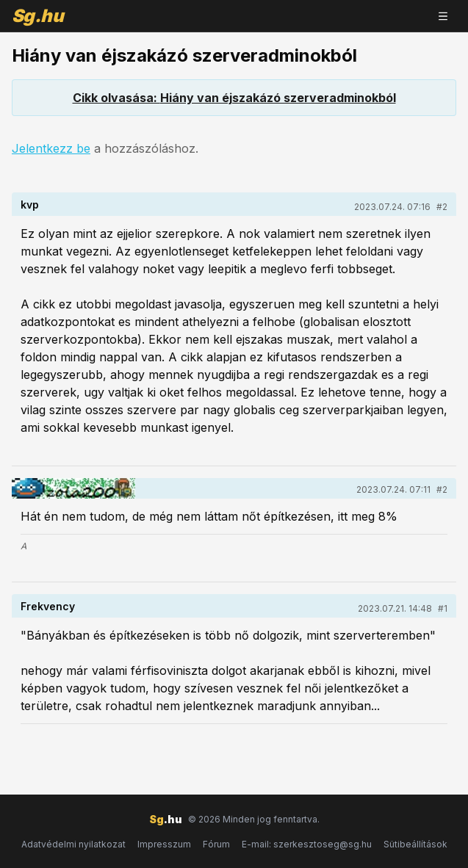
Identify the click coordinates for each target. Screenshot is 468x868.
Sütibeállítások (415, 844)
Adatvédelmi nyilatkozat (73, 844)
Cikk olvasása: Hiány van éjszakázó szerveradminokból (234, 98)
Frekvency (48, 606)
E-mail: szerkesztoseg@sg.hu (307, 844)
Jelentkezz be (51, 148)
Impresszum (164, 844)
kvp (30, 205)
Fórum (216, 844)
